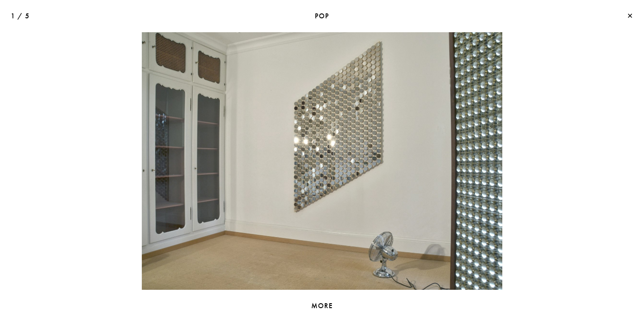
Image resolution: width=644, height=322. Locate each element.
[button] (478, 161)
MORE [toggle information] (322, 306)
